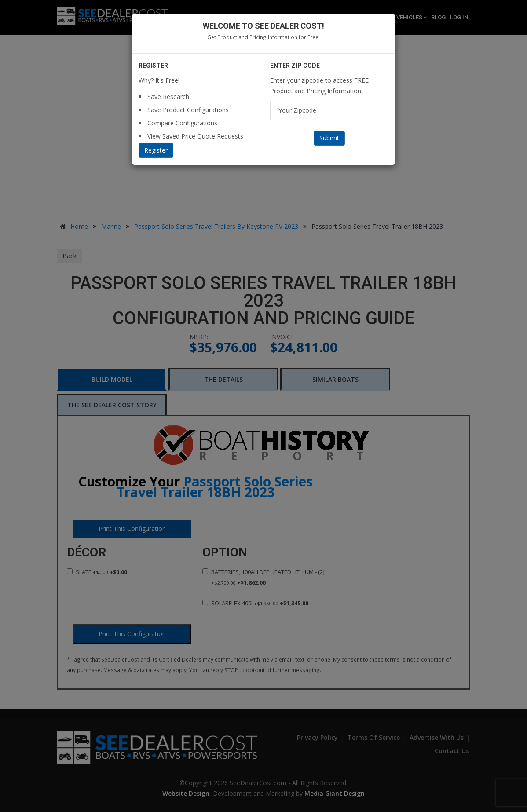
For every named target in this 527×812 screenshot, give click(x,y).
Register (156, 150)
